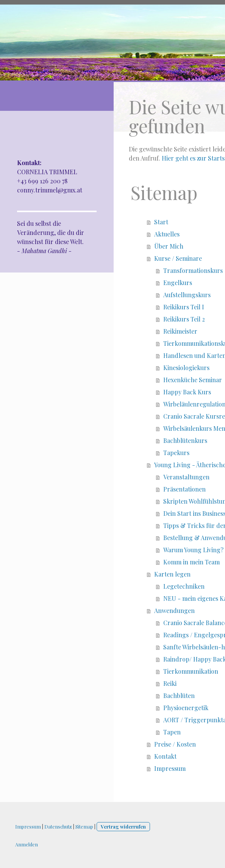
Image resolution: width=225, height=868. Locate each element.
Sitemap (84, 826)
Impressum (28, 826)
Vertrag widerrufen (123, 826)
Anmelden (27, 844)
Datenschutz (58, 826)
